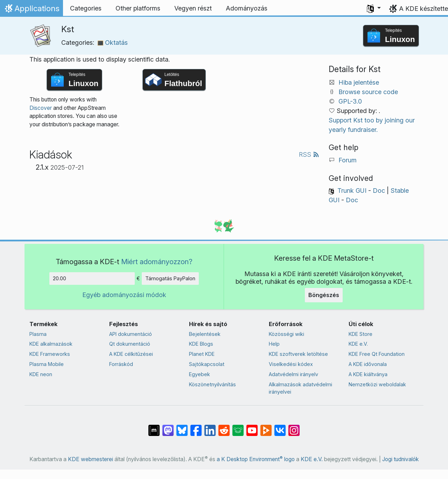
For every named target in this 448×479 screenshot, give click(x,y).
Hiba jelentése (359, 82)
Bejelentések (205, 334)
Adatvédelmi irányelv (293, 374)
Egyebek (199, 374)
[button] (374, 8)
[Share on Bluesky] (182, 427)
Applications (31, 10)
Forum (348, 160)
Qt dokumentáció (130, 344)
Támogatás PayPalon (170, 278)
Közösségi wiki (286, 334)
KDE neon (41, 374)
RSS (309, 154)
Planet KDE (202, 354)
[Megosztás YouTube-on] (252, 427)
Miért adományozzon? (157, 262)
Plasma (38, 334)
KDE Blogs (201, 344)
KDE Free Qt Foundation (377, 354)
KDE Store (360, 334)
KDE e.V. (358, 344)
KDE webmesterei (90, 459)
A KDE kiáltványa (368, 374)
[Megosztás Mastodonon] (168, 427)
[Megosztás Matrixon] (154, 427)
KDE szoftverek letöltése (298, 354)
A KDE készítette (423, 9)
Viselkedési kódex (291, 364)
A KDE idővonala (368, 364)
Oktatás (113, 43)
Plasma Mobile (47, 364)
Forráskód (121, 364)
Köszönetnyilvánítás (212, 384)
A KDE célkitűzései (131, 354)
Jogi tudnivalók (401, 459)
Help (274, 344)
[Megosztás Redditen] (224, 427)
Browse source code (368, 92)
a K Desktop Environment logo (256, 459)
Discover (41, 108)
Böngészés (324, 295)
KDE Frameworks (50, 354)
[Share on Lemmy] (238, 427)
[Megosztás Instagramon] (294, 427)
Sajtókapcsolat (207, 364)
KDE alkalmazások (51, 344)
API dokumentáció (131, 334)
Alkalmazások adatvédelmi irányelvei (300, 388)
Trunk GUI (352, 191)
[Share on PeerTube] (266, 427)
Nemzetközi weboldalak (377, 384)
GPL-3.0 (350, 101)
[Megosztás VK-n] (280, 427)
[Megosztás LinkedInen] (210, 427)
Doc (379, 191)
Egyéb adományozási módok (124, 295)
